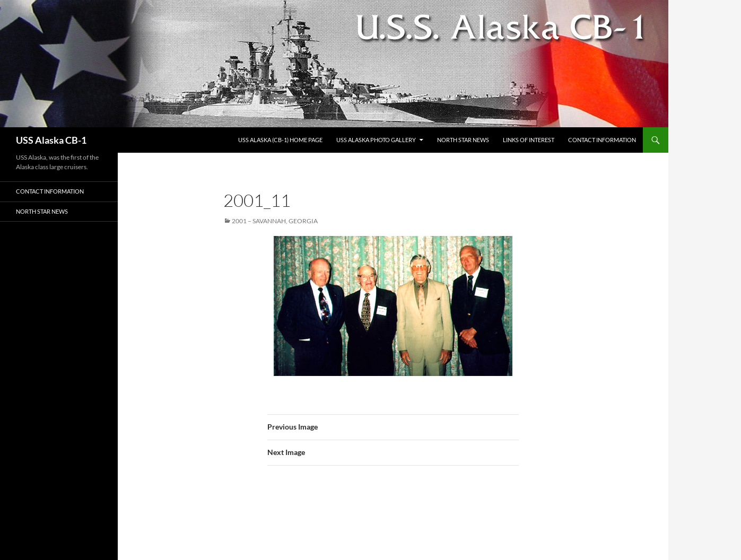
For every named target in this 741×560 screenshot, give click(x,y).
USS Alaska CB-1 (51, 140)
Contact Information (602, 140)
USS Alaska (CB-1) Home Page (280, 140)
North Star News (463, 140)
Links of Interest (529, 140)
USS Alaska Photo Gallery (376, 140)
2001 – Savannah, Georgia (275, 221)
